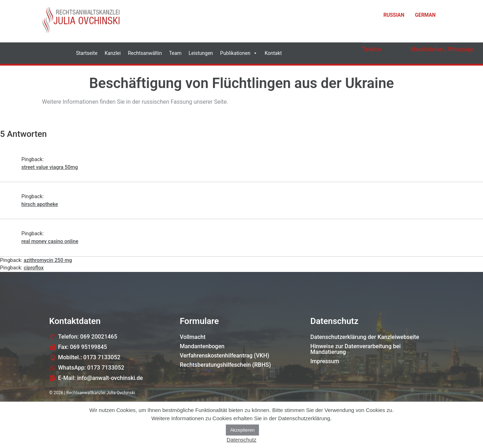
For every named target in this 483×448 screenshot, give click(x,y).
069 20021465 (385, 57)
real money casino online (50, 241)
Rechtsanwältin (145, 53)
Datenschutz (241, 440)
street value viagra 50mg (50, 167)
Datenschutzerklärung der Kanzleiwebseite (365, 337)
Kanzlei (113, 53)
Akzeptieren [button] (242, 430)
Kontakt (273, 53)
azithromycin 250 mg (48, 260)
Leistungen (201, 53)
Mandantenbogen (202, 346)
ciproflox (33, 268)
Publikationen (239, 53)
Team (175, 53)
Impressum (325, 361)
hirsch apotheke (40, 204)
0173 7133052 (434, 57)
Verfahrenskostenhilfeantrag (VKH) (225, 356)
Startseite (87, 53)
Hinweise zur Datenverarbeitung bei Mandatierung (355, 349)
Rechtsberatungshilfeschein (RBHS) (225, 365)
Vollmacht (193, 337)
